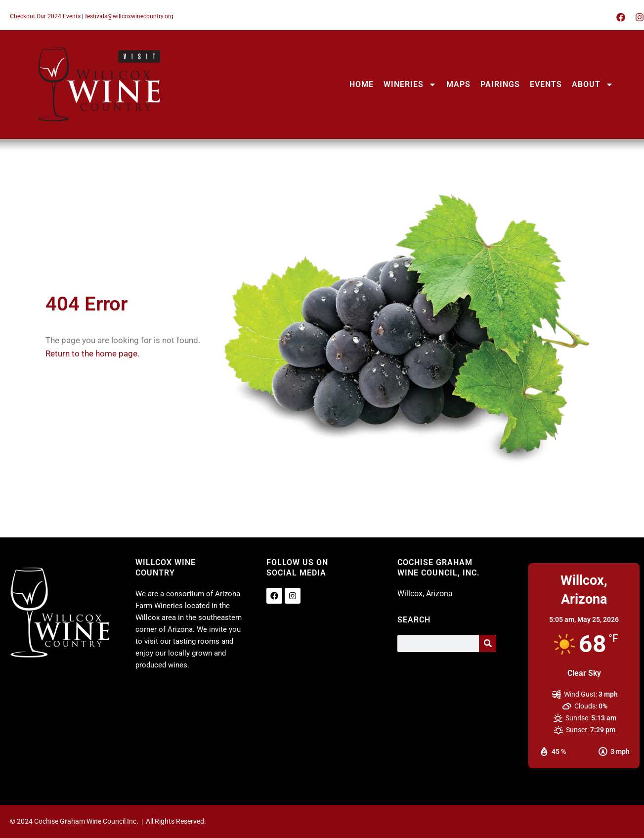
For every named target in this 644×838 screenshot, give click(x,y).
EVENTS (546, 84)
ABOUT (593, 85)
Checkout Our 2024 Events (45, 16)
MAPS (458, 84)
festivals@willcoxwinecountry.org (129, 16)
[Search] (488, 643)
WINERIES (410, 85)
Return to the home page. (92, 353)
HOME (362, 84)
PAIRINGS (500, 84)
